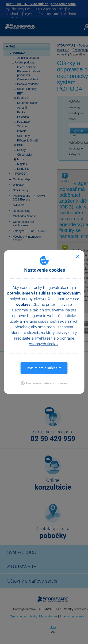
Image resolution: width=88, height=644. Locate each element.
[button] (44, 383)
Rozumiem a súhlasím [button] (44, 368)
